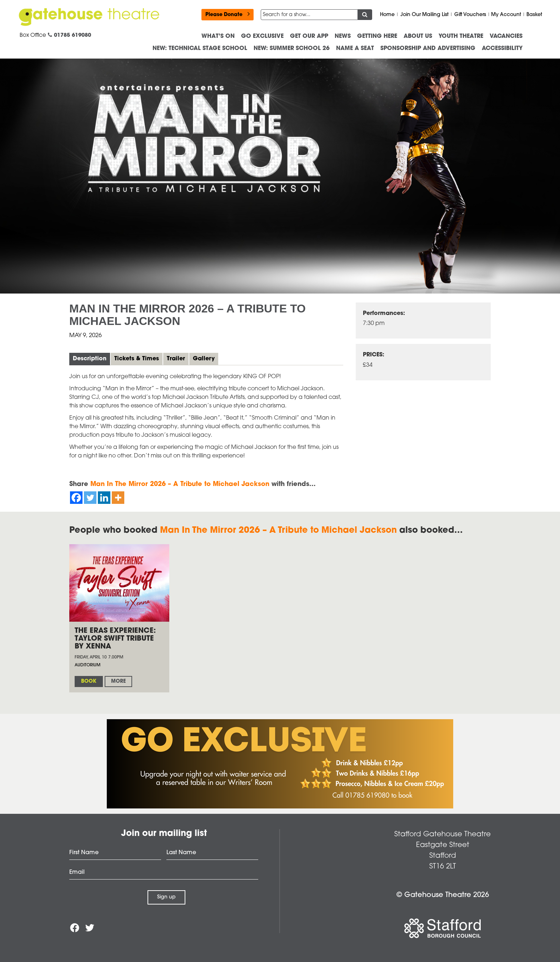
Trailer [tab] (176, 359)
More (118, 682)
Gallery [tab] (204, 359)
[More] (118, 498)
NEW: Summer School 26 (292, 49)
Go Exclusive (262, 36)
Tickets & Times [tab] (137, 359)
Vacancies (506, 36)
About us (418, 36)
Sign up (166, 897)
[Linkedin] (104, 498)
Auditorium (87, 665)
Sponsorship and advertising (428, 49)
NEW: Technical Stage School (200, 49)
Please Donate (227, 14)
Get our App (309, 36)
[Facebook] (76, 498)
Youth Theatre (461, 36)
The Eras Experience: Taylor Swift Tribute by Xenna (115, 639)
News (343, 36)
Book (89, 682)
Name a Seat (355, 49)
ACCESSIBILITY (502, 49)
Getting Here (377, 36)
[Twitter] (90, 498)
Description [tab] (90, 359)
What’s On (218, 36)
